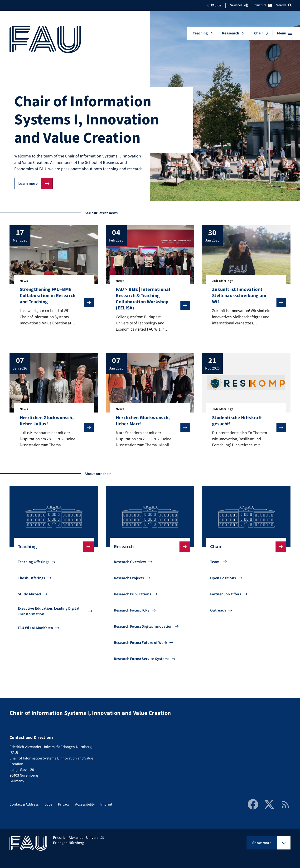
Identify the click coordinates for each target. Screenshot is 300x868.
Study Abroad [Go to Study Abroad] (29, 596)
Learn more (28, 184)
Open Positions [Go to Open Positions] (223, 579)
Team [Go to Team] (215, 563)
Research (148, 548)
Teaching (200, 33)
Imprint (106, 804)
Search (284, 5)
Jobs (48, 804)
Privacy (64, 804)
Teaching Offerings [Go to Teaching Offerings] (34, 563)
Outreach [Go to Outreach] (218, 612)
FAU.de (214, 5)
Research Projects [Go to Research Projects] (129, 579)
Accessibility (85, 804)
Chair (259, 33)
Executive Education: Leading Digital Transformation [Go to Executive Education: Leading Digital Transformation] (49, 613)
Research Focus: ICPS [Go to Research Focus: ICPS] (132, 612)
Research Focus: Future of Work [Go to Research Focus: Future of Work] (140, 644)
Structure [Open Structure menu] (262, 5)
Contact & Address (24, 804)
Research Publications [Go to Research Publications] (133, 596)
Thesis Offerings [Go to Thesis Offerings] (31, 579)
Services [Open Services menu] (239, 5)
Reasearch (231, 33)
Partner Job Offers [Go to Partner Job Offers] (226, 596)
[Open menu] (285, 33)
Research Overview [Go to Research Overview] (130, 563)
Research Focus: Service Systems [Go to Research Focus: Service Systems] (142, 660)
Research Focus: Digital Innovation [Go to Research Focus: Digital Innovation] (143, 628)
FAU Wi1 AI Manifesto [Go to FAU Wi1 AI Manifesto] (35, 629)
